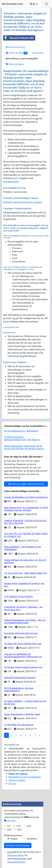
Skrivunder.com (12, 4)
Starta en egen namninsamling (26, 484)
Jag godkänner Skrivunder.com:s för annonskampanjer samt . (24, 857)
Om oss (12, 784)
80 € (20, 830)
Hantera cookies (17, 780)
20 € (29, 826)
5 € (9, 826)
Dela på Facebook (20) (18, 38)
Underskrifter (17, 53)
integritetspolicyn (16, 862)
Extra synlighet (15, 64)
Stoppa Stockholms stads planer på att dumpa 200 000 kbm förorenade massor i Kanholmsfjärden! (24, 449)
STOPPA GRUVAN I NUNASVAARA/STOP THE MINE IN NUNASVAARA (22, 440)
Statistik (38, 53)
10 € (18, 826)
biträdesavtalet (11, 182)
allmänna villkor (16, 855)
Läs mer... (10, 820)
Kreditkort (32, 839)
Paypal (14, 839)
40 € (9, 830)
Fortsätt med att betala (18, 845)
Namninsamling (15, 47)
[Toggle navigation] (46, 4)
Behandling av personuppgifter (22, 58)
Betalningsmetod (13, 835)
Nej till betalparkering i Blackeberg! (21, 431)
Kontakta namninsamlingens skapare (23, 202)
